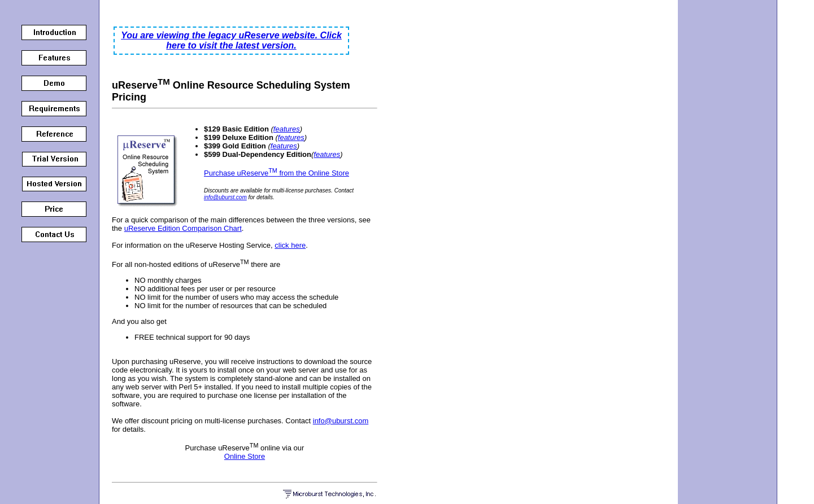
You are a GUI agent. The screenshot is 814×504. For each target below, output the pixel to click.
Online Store (245, 456)
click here (290, 245)
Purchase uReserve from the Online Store (277, 173)
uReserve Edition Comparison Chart (183, 228)
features (287, 129)
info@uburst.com (225, 197)
